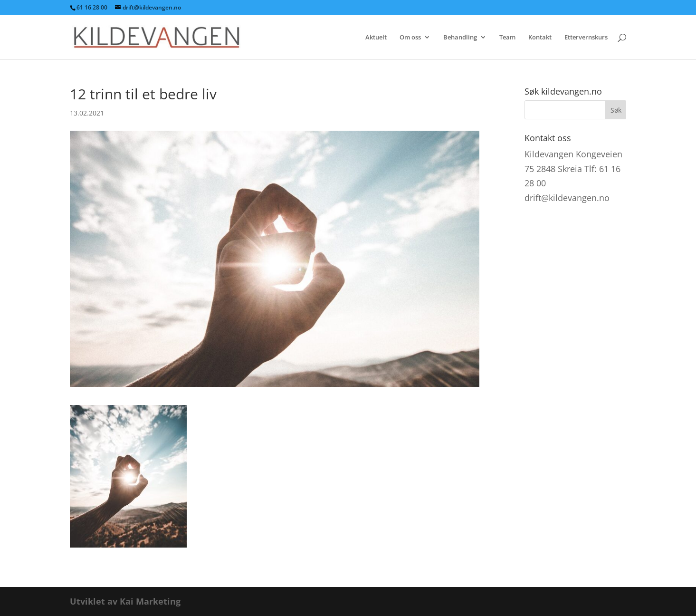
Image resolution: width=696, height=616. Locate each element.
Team (507, 38)
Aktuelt (376, 38)
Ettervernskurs (586, 38)
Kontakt (540, 38)
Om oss (410, 38)
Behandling (460, 38)
